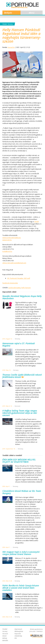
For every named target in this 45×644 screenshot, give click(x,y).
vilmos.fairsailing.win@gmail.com (14, 263)
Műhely (5, 638)
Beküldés (5, 640)
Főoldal (5, 24)
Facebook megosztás (10, 283)
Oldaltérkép (18, 636)
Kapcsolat (18, 634)
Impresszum (18, 629)
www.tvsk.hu (7, 240)
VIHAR (36, 222)
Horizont (5, 634)
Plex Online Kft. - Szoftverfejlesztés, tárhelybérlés (37, 636)
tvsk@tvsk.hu (7, 251)
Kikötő (4, 636)
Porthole (23, 5)
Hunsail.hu (11, 47)
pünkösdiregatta (14, 288)
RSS (16, 638)
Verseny (10, 24)
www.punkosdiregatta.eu (12, 238)
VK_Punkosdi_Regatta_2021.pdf (19, 278)
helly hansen (26, 288)
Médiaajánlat (19, 631)
